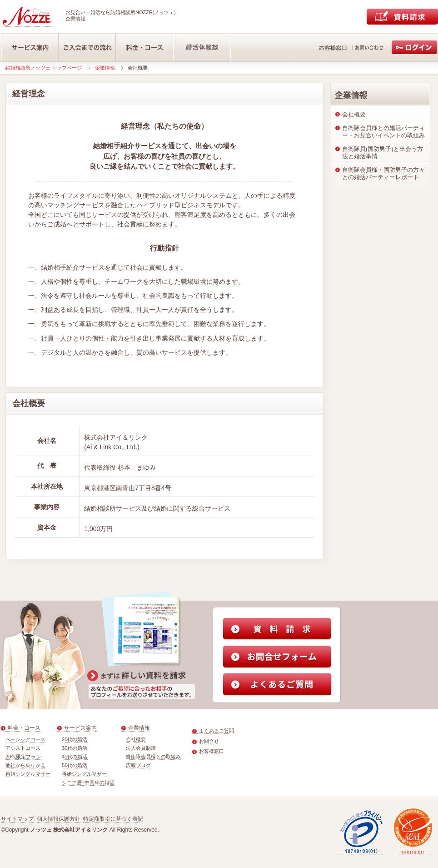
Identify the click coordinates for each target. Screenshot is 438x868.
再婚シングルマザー (28, 774)
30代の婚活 (75, 748)
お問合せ (209, 741)
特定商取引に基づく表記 (113, 819)
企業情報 (105, 68)
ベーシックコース (25, 739)
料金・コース (24, 728)
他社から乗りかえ (25, 765)
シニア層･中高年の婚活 (88, 783)
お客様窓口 (212, 751)
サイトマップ (17, 819)
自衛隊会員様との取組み (153, 757)
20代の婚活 (75, 739)
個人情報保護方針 (59, 819)
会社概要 (136, 739)
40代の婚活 (75, 757)
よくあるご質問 (217, 731)
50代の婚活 (75, 765)
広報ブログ (138, 765)
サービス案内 (80, 728)
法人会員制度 (141, 748)
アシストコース (23, 748)
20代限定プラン (23, 757)
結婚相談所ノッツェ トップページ (44, 68)
